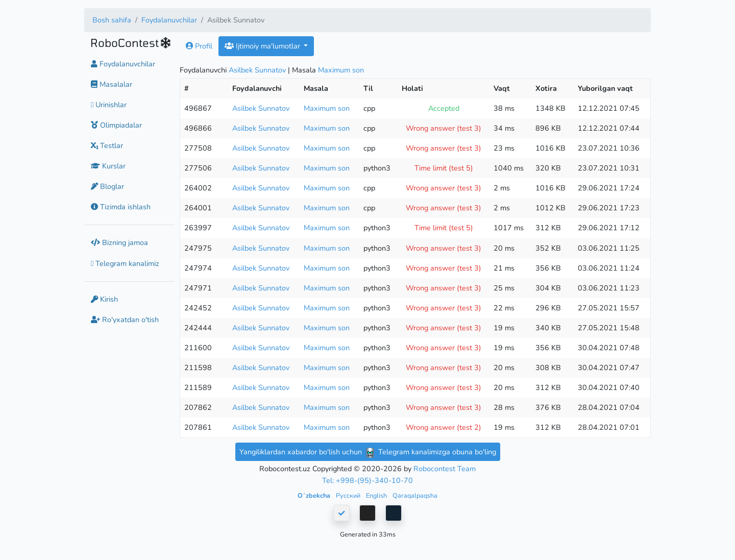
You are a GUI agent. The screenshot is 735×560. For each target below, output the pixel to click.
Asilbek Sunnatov (257, 70)
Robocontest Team (445, 469)
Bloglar (107, 186)
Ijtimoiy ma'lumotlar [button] (263, 46)
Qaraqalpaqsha (415, 495)
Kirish (104, 299)
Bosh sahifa (112, 20)
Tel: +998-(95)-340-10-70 (367, 480)
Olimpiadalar (116, 125)
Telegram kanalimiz (125, 263)
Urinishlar (109, 105)
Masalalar (112, 84)
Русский (349, 495)
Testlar (107, 145)
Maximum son (341, 70)
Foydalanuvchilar (169, 20)
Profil (199, 46)
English (377, 495)
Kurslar (108, 166)
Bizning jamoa (119, 242)
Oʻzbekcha (315, 495)
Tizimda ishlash (121, 207)
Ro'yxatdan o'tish (125, 320)
